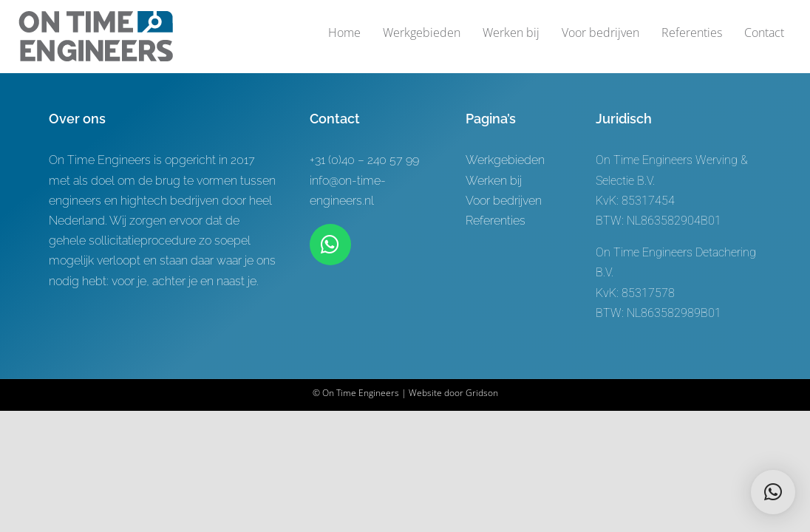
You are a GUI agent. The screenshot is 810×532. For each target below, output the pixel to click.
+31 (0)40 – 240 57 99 (364, 160)
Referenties (496, 221)
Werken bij (494, 181)
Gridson (482, 393)
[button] (773, 492)
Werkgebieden (505, 160)
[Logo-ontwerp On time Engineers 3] (96, 17)
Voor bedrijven (504, 201)
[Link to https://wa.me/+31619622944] (330, 245)
